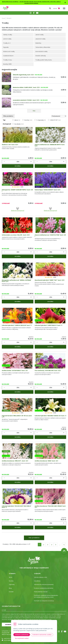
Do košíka (18, 166)
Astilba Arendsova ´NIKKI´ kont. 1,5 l (46, 461)
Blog (10, 588)
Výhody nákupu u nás (40, 577)
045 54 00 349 (8, 639)
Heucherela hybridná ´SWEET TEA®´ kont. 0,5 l (50, 280)
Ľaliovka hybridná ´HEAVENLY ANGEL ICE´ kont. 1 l (50, 416)
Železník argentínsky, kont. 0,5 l (23, 75)
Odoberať (8, 625)
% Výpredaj (41, 120)
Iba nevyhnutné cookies (22, 638)
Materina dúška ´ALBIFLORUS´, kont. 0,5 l (26, 87)
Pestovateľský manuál (41, 592)
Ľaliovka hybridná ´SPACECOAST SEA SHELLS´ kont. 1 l (17, 507)
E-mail (4, 610)
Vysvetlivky (37, 581)
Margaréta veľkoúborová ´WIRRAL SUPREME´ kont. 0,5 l (17, 281)
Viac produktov (34, 538)
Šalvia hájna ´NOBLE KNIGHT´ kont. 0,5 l (48, 190)
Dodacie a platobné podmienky (44, 588)
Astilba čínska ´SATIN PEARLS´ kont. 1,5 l (15, 371)
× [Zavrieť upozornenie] (65, 2)
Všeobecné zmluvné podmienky (44, 585)
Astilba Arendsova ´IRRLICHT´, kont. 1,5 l (15, 461)
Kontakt (11, 592)
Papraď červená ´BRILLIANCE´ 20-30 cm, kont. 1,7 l (17, 416)
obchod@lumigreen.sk (11, 640)
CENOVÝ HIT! (55, 120)
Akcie (17, 120)
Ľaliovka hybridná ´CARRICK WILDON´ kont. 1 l (17, 325)
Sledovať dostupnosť (18, 209)
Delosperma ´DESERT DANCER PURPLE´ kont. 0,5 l (17, 190)
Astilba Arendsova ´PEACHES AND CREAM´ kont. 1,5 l (50, 507)
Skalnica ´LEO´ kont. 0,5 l (10, 145)
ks (18, 162)
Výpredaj (12, 585)
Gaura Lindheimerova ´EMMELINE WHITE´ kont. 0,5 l (50, 145)
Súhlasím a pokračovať (22, 635)
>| (64, 545)
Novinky (28, 120)
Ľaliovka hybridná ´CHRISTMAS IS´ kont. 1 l (48, 325)
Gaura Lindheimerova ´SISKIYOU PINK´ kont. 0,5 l (50, 236)
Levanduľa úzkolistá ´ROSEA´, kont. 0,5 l (26, 100)
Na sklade (19, 124)
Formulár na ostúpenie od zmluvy (44, 601)
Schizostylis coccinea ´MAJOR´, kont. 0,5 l (16, 235)
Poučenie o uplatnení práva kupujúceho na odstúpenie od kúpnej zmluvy (46, 596)
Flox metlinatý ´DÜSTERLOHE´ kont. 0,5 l (48, 371)
